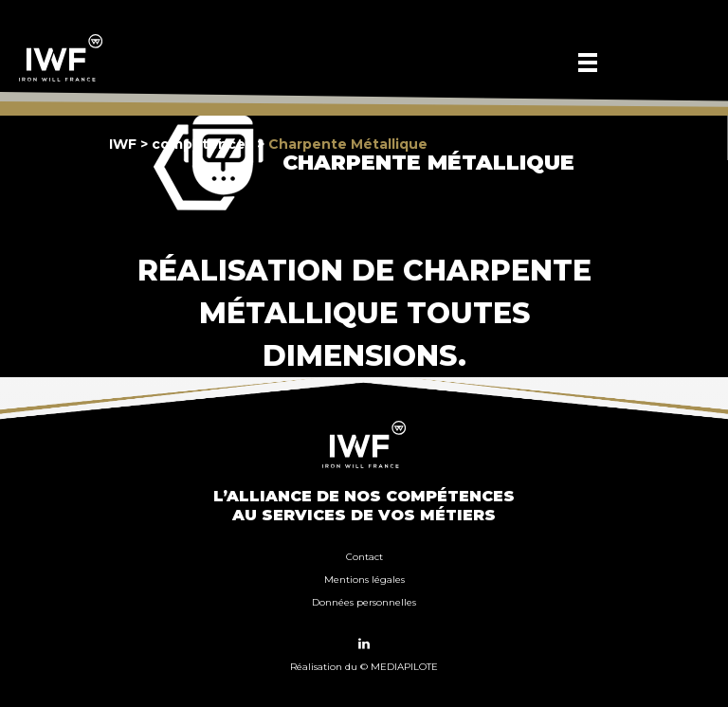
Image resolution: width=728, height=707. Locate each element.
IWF (123, 144)
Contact (364, 557)
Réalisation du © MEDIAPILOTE (364, 667)
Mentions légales (364, 580)
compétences (202, 144)
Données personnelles (364, 602)
